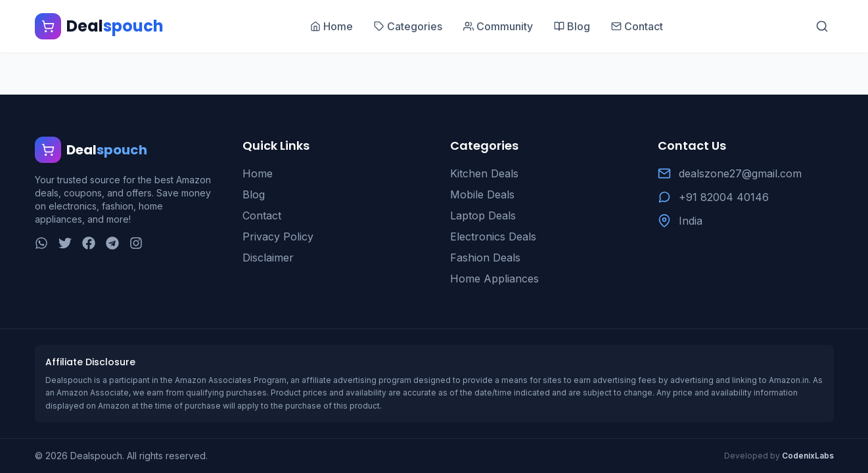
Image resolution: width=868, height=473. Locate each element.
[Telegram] (112, 243)
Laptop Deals (483, 215)
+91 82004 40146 (724, 197)
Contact (262, 215)
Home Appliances (494, 279)
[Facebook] (89, 243)
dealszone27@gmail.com (740, 173)
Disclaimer (268, 258)
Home (258, 173)
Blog (254, 194)
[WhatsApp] (41, 243)
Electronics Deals (493, 236)
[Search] (822, 26)
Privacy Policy (278, 236)
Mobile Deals (482, 194)
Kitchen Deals (484, 173)
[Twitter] (65, 243)
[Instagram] (136, 243)
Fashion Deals (485, 258)
